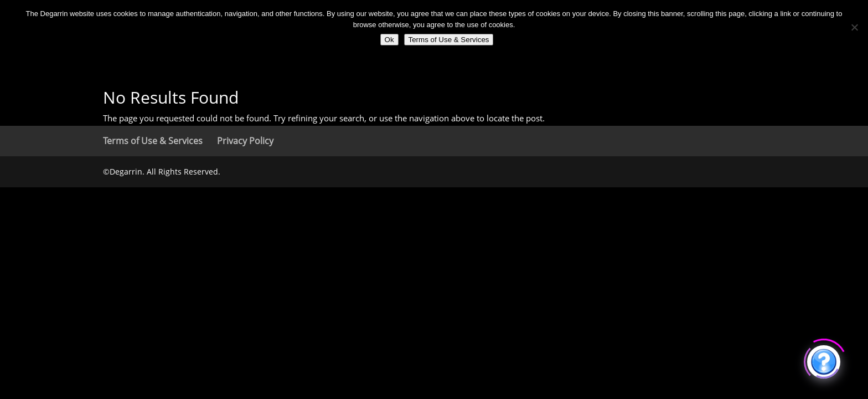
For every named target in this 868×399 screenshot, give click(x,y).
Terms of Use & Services (153, 141)
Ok (389, 40)
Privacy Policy (245, 141)
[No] (854, 27)
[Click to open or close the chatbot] (824, 360)
